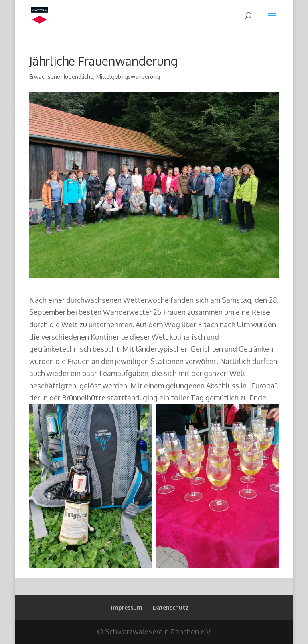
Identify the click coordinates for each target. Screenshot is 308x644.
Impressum (127, 607)
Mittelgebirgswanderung (128, 77)
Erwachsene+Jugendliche (61, 77)
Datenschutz (171, 607)
